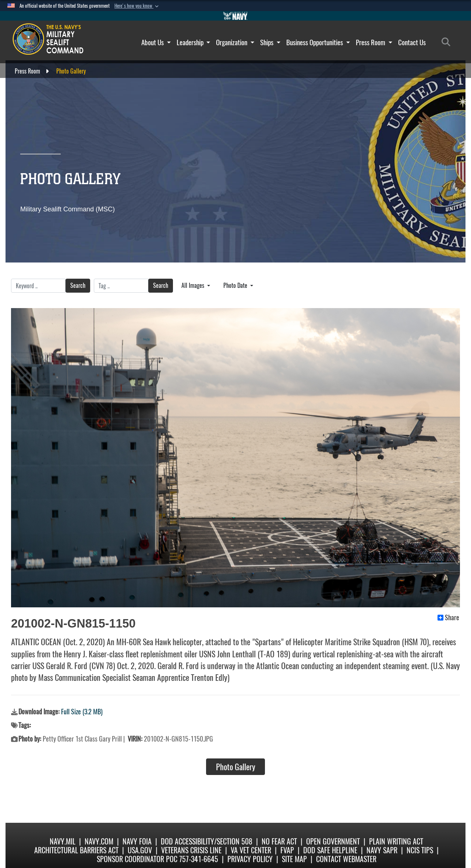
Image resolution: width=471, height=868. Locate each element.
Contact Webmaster (346, 859)
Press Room (374, 42)
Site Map (294, 859)
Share (448, 618)
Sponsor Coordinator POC (137, 859)
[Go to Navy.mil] (235, 16)
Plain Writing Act (396, 841)
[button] (137, 6)
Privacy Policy (250, 859)
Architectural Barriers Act (76, 850)
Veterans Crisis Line (191, 850)
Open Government (333, 841)
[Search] (448, 42)
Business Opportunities (318, 42)
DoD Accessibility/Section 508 (207, 841)
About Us (156, 42)
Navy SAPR (382, 850)
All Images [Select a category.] (194, 285)
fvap (287, 850)
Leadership (194, 42)
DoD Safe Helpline (330, 850)
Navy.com (99, 841)
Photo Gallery (236, 767)
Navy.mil (63, 841)
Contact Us (412, 42)
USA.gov (140, 850)
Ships (270, 42)
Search (78, 285)
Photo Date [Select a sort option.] (236, 285)
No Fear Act (279, 841)
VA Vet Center (251, 850)
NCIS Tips (420, 850)
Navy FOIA (137, 841)
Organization (235, 42)
